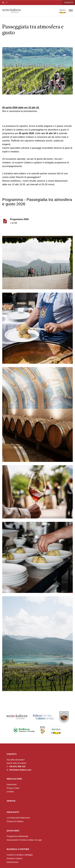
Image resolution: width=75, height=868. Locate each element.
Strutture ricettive (14, 858)
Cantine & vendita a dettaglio (20, 855)
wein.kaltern (14, 779)
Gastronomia (12, 862)
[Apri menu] (71, 11)
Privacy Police (13, 788)
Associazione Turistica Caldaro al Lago (24, 840)
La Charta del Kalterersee (18, 818)
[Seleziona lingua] (7, 3)
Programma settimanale (17, 836)
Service (11, 801)
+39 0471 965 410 (17, 766)
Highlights (13, 812)
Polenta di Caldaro (15, 821)
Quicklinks (13, 831)
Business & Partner (18, 849)
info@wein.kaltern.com (20, 770)
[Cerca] (3, 3)
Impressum (12, 784)
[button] (37, 263)
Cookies (10, 792)
